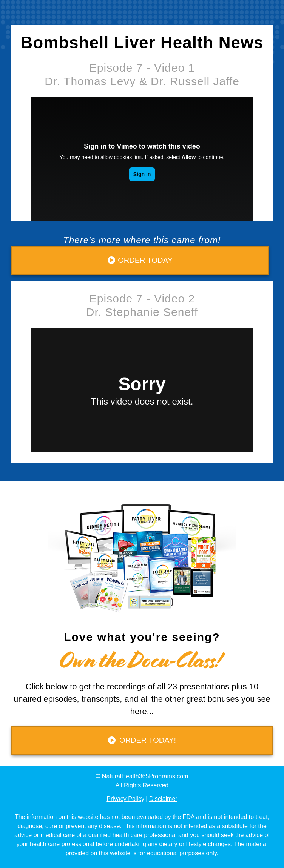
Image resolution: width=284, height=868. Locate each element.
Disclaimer (163, 799)
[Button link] (140, 260)
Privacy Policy (125, 799)
